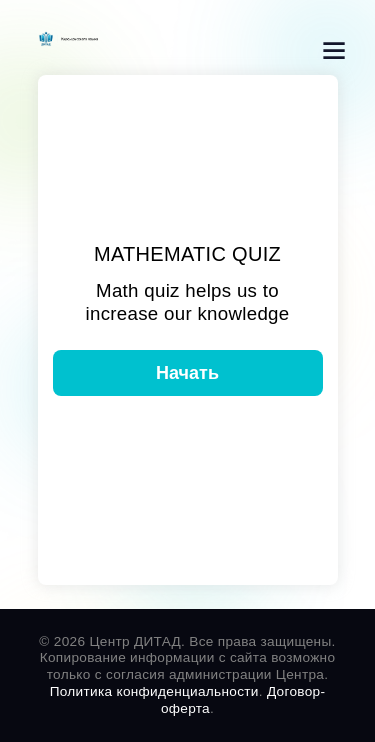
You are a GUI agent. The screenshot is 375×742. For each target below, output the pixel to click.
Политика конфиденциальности (154, 691)
